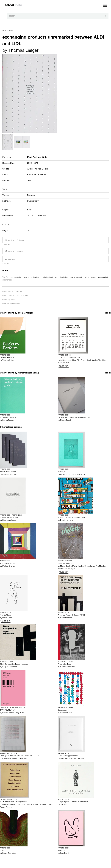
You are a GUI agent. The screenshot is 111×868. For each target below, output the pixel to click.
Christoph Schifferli (22, 296)
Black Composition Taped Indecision (14, 664)
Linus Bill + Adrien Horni (81, 360)
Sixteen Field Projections (9, 518)
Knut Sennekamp (88, 566)
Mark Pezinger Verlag (28, 373)
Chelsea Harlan (8, 713)
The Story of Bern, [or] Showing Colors (73, 518)
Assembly (62, 851)
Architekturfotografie (8, 418)
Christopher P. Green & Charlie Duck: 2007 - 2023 (20, 756)
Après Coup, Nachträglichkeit (69, 358)
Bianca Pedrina (8, 420)
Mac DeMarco (6, 615)
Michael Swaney (9, 566)
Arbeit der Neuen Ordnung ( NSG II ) (72, 615)
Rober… (9, 807)
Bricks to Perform (7, 358)
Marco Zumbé (66, 566)
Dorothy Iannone (67, 520)
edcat (13, 300)
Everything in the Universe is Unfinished (73, 802)
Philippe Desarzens (10, 475)
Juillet (2, 851)
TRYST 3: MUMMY (8, 710)
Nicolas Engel (65, 420)
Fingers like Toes (64, 664)
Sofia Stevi (64, 759)
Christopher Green (10, 759)
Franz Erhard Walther (24, 805)
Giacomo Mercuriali (77, 759)
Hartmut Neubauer (65, 569)
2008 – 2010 (33, 163)
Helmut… (67, 363)
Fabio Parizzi (65, 475)
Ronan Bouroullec (9, 853)
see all (108, 313)
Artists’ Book (8, 31)
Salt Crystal (62, 472)
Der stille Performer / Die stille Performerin (74, 418)
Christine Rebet (66, 713)
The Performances (7, 564)
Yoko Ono (64, 805)
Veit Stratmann (66, 360)
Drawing (31, 195)
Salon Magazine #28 (66, 564)
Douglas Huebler (9, 805)
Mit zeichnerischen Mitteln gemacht (14, 802)
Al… (75, 569)
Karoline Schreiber (67, 667)
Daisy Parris (19, 713)
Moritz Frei (76, 566)
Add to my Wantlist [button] (14, 252)
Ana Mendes (101, 566)
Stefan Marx (7, 618)
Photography (33, 201)
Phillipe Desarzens (78, 475)
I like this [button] (9, 259)
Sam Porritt (65, 853)
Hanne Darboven (40, 805)
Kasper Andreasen (10, 520)
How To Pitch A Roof (8, 472)
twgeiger (13, 304)
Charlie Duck (23, 759)
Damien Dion (96, 360)
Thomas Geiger (23, 51)
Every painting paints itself (68, 756)
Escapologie (63, 710)
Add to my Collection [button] (14, 240)
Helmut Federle (66, 618)
